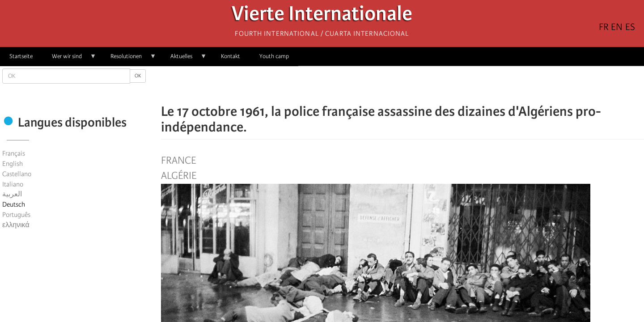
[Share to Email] (415, 85)
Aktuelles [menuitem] (184, 59)
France (178, 161)
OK (138, 76)
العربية (12, 194)
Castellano (17, 174)
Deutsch (14, 204)
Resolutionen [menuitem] (129, 59)
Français (14, 153)
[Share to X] (390, 85)
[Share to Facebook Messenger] (402, 85)
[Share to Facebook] (377, 85)
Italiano (13, 184)
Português (16, 215)
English (13, 164)
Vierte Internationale (322, 16)
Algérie (179, 176)
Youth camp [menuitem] (274, 56)
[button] (428, 85)
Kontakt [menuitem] (231, 56)
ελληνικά (16, 225)
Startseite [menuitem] (21, 56)
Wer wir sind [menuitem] (69, 59)
